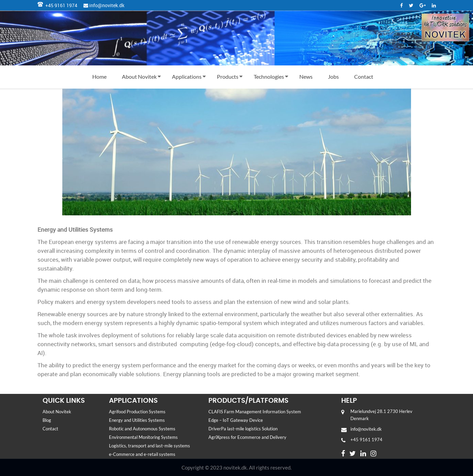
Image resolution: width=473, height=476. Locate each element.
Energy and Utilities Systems (137, 420)
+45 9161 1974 (57, 5)
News (306, 76)
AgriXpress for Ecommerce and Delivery (248, 437)
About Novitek (139, 76)
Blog (47, 420)
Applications (187, 76)
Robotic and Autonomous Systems (142, 429)
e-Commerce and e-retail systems (144, 454)
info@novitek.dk (104, 5)
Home (99, 76)
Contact (364, 76)
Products (228, 76)
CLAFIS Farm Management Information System (255, 412)
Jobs (333, 76)
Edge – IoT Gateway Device (236, 420)
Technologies (269, 76)
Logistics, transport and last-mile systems (151, 446)
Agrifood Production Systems (137, 412)
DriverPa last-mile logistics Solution (243, 429)
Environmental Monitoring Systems (144, 437)
